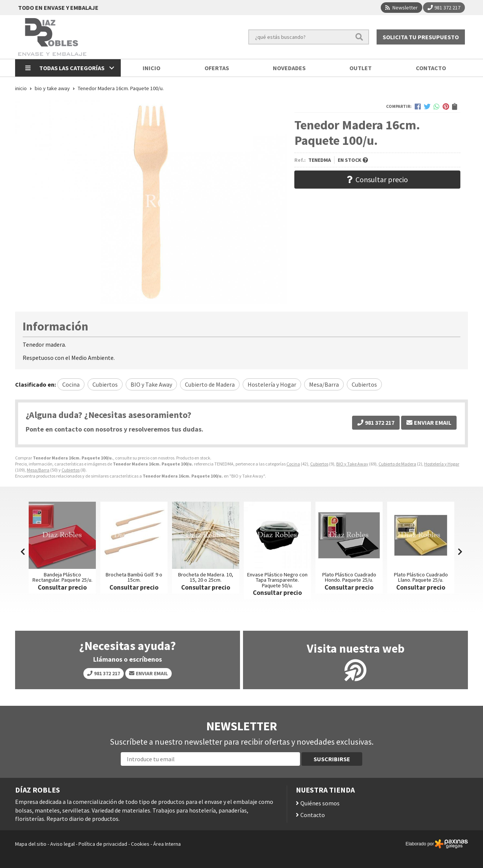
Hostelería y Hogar (442, 464)
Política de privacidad (103, 844)
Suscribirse (332, 759)
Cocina (293, 464)
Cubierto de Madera (397, 464)
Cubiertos (319, 464)
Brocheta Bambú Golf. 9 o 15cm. (134, 577)
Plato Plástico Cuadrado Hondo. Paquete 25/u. (349, 577)
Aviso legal (62, 844)
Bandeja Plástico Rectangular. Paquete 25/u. (62, 577)
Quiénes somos (320, 803)
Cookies (140, 844)
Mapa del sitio (31, 844)
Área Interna (167, 844)
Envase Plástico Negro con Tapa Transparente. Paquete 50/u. (277, 580)
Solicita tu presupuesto (421, 37)
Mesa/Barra (38, 470)
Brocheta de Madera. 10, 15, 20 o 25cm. (206, 577)
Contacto (313, 815)
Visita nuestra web (356, 648)
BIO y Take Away (352, 464)
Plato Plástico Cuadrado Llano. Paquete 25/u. (421, 577)
